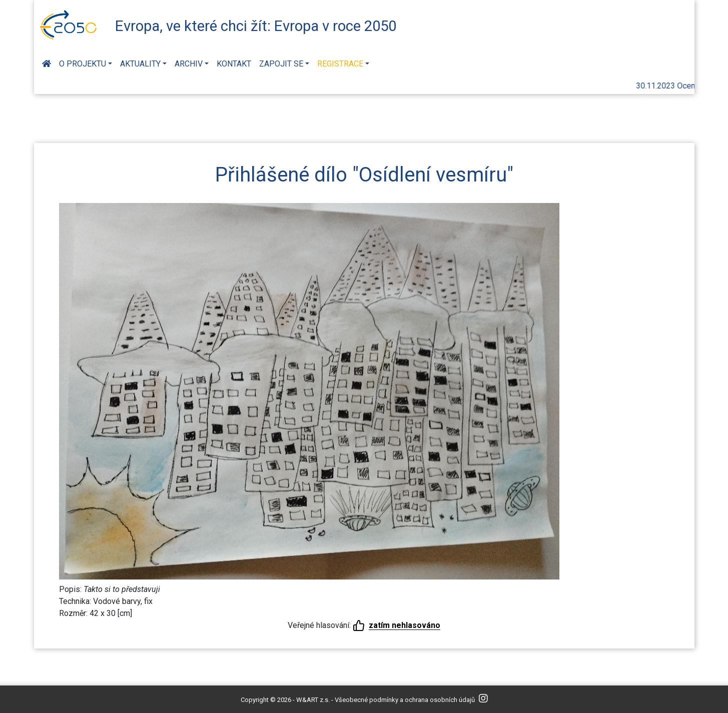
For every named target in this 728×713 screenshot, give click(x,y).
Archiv (189, 64)
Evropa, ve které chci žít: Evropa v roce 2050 (256, 26)
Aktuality (140, 64)
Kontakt (234, 64)
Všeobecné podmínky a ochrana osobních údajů (405, 700)
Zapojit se (281, 64)
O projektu (83, 64)
